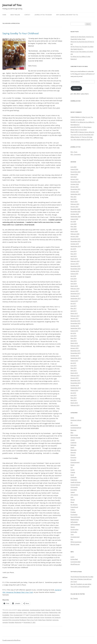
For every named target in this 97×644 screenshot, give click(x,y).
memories (55, 620)
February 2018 (75, 289)
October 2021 (75, 192)
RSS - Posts (74, 152)
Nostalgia (11, 622)
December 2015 (75, 351)
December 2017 (75, 293)
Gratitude (5, 612)
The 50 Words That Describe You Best (82, 577)
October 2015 (75, 356)
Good (72, 475)
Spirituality (74, 532)
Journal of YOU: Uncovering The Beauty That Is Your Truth (20, 620)
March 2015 (74, 373)
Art (71, 423)
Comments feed (75, 562)
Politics (73, 510)
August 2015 (74, 361)
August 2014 (74, 390)
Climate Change (75, 438)
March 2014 (74, 403)
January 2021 (74, 207)
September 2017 (76, 298)
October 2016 (75, 326)
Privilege (38, 612)
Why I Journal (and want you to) (67, 15)
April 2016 (74, 341)
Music (72, 502)
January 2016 (74, 348)
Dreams (73, 455)
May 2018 (73, 281)
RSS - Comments (76, 154)
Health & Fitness (76, 482)
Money (73, 500)
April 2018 (74, 284)
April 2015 (74, 370)
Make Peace (42, 620)
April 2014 (74, 400)
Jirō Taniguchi (56, 617)
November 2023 (75, 172)
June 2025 (73, 167)
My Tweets (74, 598)
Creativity (73, 443)
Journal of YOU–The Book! (43, 15)
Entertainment (75, 462)
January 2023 (74, 179)
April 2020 (74, 229)
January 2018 (74, 291)
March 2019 (74, 259)
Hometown (48, 617)
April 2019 (74, 256)
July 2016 (73, 333)
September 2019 (76, 246)
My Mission (74, 505)
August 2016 (74, 331)
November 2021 (75, 189)
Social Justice (74, 529)
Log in (72, 557)
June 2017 (73, 306)
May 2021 (73, 197)
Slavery (73, 527)
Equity (73, 465)
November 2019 (75, 241)
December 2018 (75, 266)
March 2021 (74, 202)
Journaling (19, 612)
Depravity (74, 450)
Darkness (73, 445)
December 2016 (75, 321)
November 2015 (75, 353)
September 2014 (76, 388)
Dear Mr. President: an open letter (81, 584)
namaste (5, 622)
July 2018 (73, 276)
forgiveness (23, 617)
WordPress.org (75, 564)
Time (11, 615)
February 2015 (75, 375)
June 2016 (73, 336)
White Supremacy (76, 542)
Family (53, 610)
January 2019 (74, 264)
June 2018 (73, 279)
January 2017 (74, 318)
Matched (49, 620)
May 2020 (73, 226)
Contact (27, 15)
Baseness (73, 430)
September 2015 (76, 358)
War (72, 539)
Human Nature (75, 485)
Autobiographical (35, 610)
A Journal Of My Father (37, 615)
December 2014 (75, 380)
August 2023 (74, 174)
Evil (72, 467)
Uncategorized (18, 615)
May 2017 (73, 308)
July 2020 (73, 221)
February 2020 (75, 234)
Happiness (12, 612)
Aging (19, 610)
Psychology (45, 612)
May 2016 (73, 338)
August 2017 (74, 301)
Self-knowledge (75, 524)
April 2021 (74, 199)
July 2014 (73, 393)
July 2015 (73, 363)
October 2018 (75, 271)
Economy (73, 457)
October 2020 (75, 214)
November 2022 (75, 182)
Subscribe (76, 88)
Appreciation (56, 615)
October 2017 (75, 296)
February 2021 (75, 204)
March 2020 (74, 231)
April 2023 (74, 177)
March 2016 (74, 343)
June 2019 (73, 251)
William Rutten (75, 137)
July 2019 (73, 249)
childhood (6, 617)
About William (15, 15)
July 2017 (73, 303)
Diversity (48, 610)
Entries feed (74, 559)
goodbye (30, 617)
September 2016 (76, 328)
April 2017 (74, 311)
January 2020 (74, 236)
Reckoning (18, 622)
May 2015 (73, 368)
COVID (73, 440)
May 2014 (73, 398)
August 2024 (74, 169)
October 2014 (75, 385)
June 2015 (73, 366)
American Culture (76, 420)
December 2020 (75, 209)
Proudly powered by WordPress (11, 640)
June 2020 (73, 224)
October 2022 (75, 184)
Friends (58, 610)
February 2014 (75, 405)
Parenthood (74, 507)
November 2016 (75, 323)
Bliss (72, 433)
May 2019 (73, 254)
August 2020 (74, 219)
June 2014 (73, 395)
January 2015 (74, 378)
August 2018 (74, 274)
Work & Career (75, 544)
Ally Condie (48, 615)
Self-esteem (74, 522)
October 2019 (75, 244)
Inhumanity (74, 487)
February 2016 (75, 346)
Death (43, 610)
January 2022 (74, 187)
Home (4, 15)
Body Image (74, 435)
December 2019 (75, 239)
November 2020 (75, 212)
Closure (12, 617)
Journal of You (12, 5)
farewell (17, 617)
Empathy (73, 460)
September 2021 (76, 194)
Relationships (53, 612)
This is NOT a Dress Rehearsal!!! (80, 587)
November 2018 (75, 269)
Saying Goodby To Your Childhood (21, 33)
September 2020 (76, 216)
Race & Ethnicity (75, 517)
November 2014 (75, 383)
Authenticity (25, 610)
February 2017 (75, 316)
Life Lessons (32, 612)
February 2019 (75, 261)
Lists (72, 497)
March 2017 (74, 313)
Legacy (25, 612)
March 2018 (74, 286)
